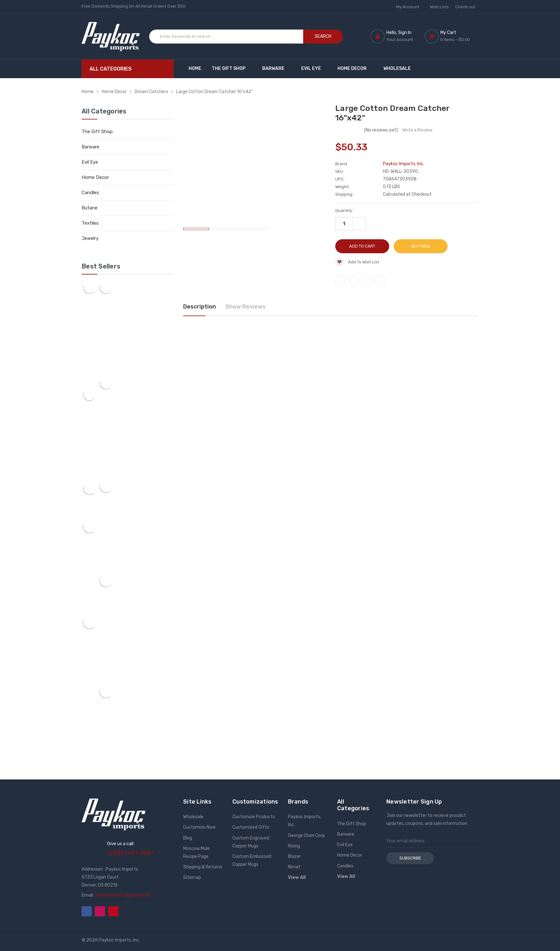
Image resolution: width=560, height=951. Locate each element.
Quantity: (344, 211)
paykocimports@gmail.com (123, 895)
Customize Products (254, 817)
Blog (188, 838)
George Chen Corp (306, 836)
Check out (465, 7)
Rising (294, 846)
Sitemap (192, 877)
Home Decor (355, 68)
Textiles (90, 223)
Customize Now (199, 827)
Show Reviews (246, 307)
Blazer (294, 856)
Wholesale (397, 68)
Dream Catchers (151, 92)
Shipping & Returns (203, 867)
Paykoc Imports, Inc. (305, 821)
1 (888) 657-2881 (130, 853)
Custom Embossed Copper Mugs (252, 860)
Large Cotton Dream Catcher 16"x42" (214, 92)
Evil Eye (314, 68)
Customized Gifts (251, 827)
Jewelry (90, 238)
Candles (90, 193)
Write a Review (417, 130)
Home (195, 68)
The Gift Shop (232, 68)
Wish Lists (439, 7)
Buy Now (420, 246)
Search (323, 36)
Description (200, 307)
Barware (276, 68)
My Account (410, 7)
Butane (90, 208)
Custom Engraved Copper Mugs (251, 842)
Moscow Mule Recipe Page (197, 853)
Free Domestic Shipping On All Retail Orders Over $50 (133, 6)
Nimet (294, 867)
